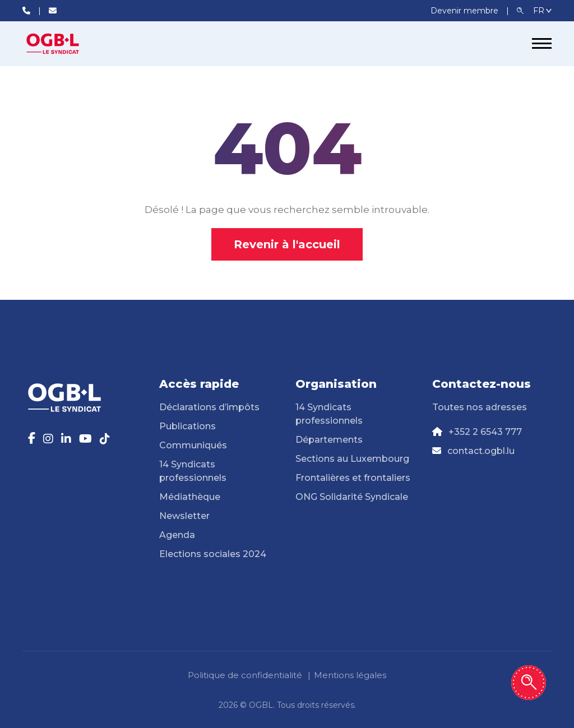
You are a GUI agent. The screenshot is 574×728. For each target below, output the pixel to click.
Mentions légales (350, 675)
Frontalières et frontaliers (353, 478)
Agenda (177, 535)
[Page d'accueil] (64, 44)
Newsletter (184, 516)
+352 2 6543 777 (485, 432)
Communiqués (193, 445)
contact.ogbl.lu (481, 451)
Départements (329, 440)
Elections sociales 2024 (213, 554)
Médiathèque (190, 497)
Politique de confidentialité (245, 675)
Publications (188, 426)
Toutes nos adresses (480, 407)
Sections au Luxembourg (352, 459)
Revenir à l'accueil (287, 244)
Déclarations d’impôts (209, 407)
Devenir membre (466, 11)
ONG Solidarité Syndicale (352, 497)
